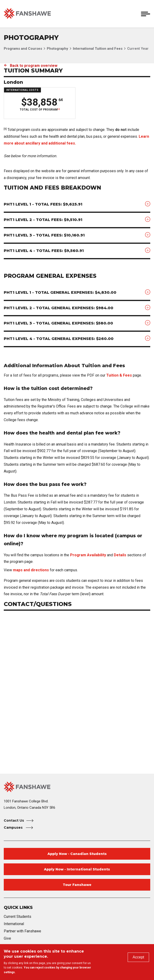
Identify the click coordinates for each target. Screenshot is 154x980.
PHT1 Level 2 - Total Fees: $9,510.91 (43, 220)
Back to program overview (34, 66)
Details (120, 555)
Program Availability (88, 555)
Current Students (18, 917)
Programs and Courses (23, 49)
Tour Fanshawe (77, 885)
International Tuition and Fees (98, 49)
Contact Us (14, 820)
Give (7, 938)
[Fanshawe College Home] (77, 787)
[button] (134, 14)
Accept (138, 957)
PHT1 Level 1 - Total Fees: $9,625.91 (43, 204)
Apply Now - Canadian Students (77, 854)
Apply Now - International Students (77, 869)
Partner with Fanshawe (22, 931)
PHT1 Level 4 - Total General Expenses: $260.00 (59, 339)
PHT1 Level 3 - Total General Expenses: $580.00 (58, 323)
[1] (59, 109)
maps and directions (31, 570)
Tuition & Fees (119, 375)
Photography (57, 49)
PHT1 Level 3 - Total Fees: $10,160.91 (44, 235)
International (14, 924)
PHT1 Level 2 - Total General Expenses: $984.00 (59, 308)
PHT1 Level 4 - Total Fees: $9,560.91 (44, 251)
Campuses (14, 827)
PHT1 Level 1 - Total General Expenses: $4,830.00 (60, 292)
